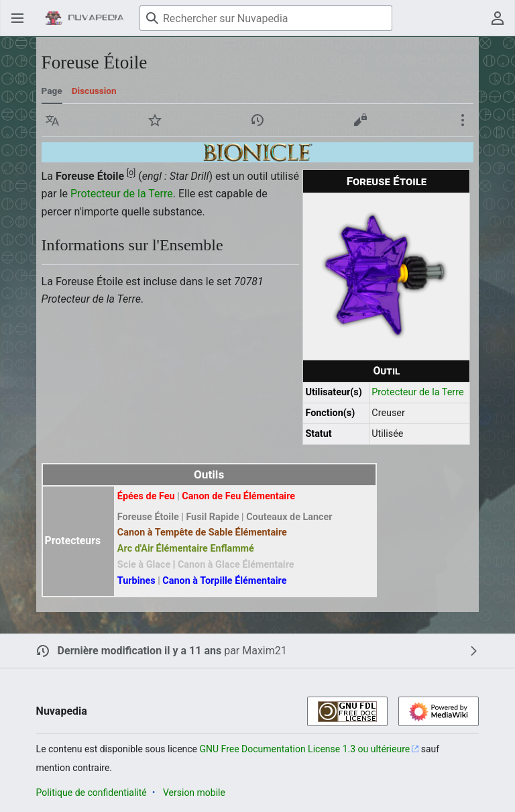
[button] (52, 120)
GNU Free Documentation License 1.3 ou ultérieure (305, 749)
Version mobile (194, 793)
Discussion (94, 91)
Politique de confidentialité (92, 793)
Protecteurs (73, 541)
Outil (386, 371)
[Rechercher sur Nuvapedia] (266, 18)
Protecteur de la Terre (417, 392)
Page (52, 91)
